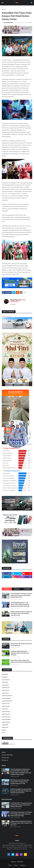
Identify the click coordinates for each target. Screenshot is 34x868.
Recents (17, 589)
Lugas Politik (5, 725)
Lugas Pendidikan (6, 719)
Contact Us (23, 865)
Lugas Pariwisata (6, 717)
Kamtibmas (5, 677)
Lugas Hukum (5, 693)
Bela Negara (5, 674)
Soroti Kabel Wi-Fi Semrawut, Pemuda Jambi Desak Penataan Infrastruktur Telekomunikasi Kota (21, 595)
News (3, 733)
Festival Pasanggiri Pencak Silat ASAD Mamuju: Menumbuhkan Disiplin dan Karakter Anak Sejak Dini (21, 791)
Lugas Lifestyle (6, 706)
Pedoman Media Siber (7, 755)
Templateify (20, 862)
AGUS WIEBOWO (18, 301)
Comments (27, 589)
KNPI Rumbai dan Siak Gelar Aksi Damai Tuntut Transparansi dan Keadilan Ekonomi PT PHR (20, 782)
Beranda (4, 9)
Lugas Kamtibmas (6, 698)
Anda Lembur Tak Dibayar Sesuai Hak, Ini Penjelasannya (21, 645)
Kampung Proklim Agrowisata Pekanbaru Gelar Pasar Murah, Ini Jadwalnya (20, 653)
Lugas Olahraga (6, 712)
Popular (7, 589)
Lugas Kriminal (6, 704)
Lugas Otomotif (6, 714)
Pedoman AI (5, 760)
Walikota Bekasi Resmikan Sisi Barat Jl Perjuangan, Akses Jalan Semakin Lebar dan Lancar (21, 613)
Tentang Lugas (5, 758)
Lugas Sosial (5, 727)
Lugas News (5, 682)
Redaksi (4, 752)
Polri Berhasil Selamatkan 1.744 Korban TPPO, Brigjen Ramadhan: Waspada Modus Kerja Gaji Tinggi (20, 604)
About (10, 865)
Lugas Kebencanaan (7, 701)
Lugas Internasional (7, 696)
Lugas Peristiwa (6, 722)
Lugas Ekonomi (6, 688)
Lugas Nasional (6, 680)
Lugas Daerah (5, 685)
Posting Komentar (6, 316)
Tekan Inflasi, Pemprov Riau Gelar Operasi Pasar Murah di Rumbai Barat (21, 661)
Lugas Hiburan (5, 690)
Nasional (4, 730)
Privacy (16, 865)
